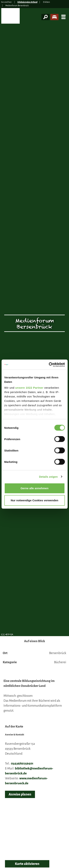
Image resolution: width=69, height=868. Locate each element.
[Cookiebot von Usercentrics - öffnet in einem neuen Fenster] (49, 365)
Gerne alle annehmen (35, 488)
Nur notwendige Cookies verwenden (34, 500)
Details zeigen (48, 477)
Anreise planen (20, 794)
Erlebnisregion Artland (27, 2)
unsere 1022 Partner (29, 388)
